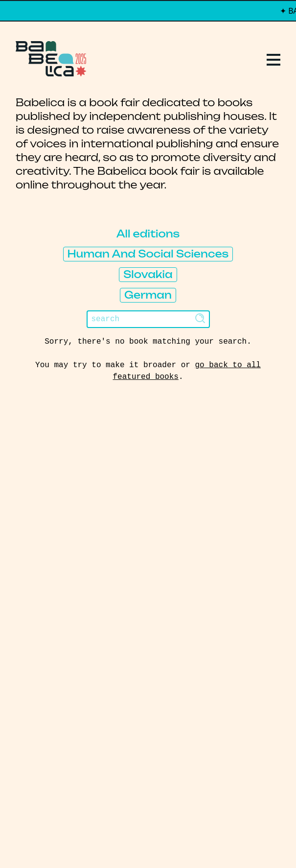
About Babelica (65, 544)
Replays (41, 492)
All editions (148, 234)
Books (35, 509)
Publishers (51, 527)
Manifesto (49, 562)
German (148, 295)
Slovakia (148, 274)
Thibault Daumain (200, 841)
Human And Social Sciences (148, 254)
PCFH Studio (142, 841)
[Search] (148, 319)
